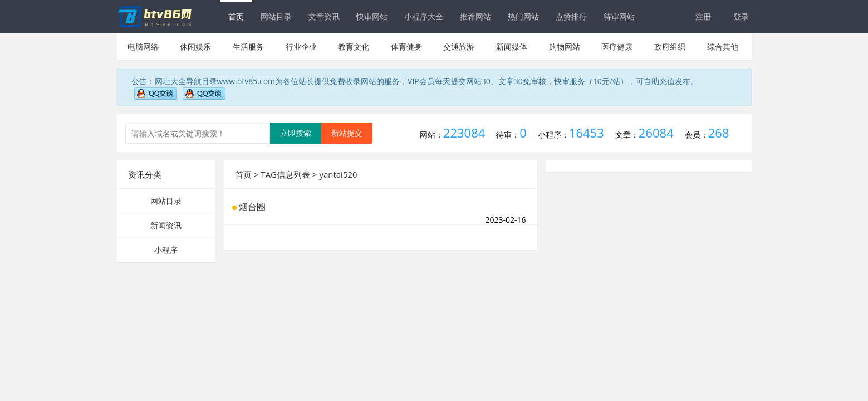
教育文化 (354, 47)
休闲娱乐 (195, 47)
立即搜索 (296, 133)
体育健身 (406, 47)
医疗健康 (617, 47)
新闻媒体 (512, 47)
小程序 (166, 250)
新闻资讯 (166, 225)
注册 (703, 16)
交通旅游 (459, 47)
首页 (236, 16)
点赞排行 (571, 16)
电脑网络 (143, 47)
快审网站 (372, 16)
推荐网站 (475, 16)
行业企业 (301, 47)
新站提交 (347, 133)
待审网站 (619, 16)
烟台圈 (252, 207)
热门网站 (523, 16)
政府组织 (670, 47)
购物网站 (565, 47)
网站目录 (276, 16)
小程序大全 (424, 16)
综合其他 (723, 47)
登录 (741, 16)
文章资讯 (324, 16)
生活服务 (248, 47)
